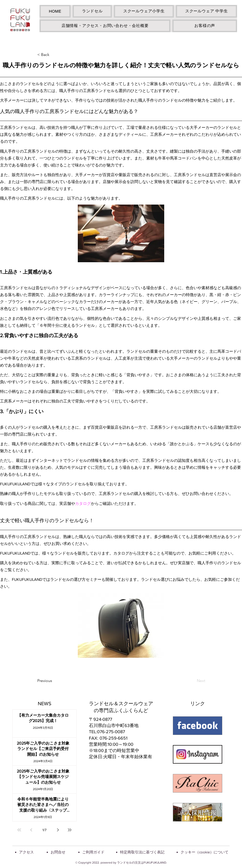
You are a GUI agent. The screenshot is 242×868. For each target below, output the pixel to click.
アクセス (26, 852)
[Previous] (54, 681)
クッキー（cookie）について (204, 852)
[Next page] (58, 830)
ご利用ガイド (93, 852)
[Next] (193, 681)
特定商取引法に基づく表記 (142, 852)
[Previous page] (31, 830)
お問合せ (58, 852)
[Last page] (70, 830)
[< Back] (54, 55)
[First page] (19, 830)
